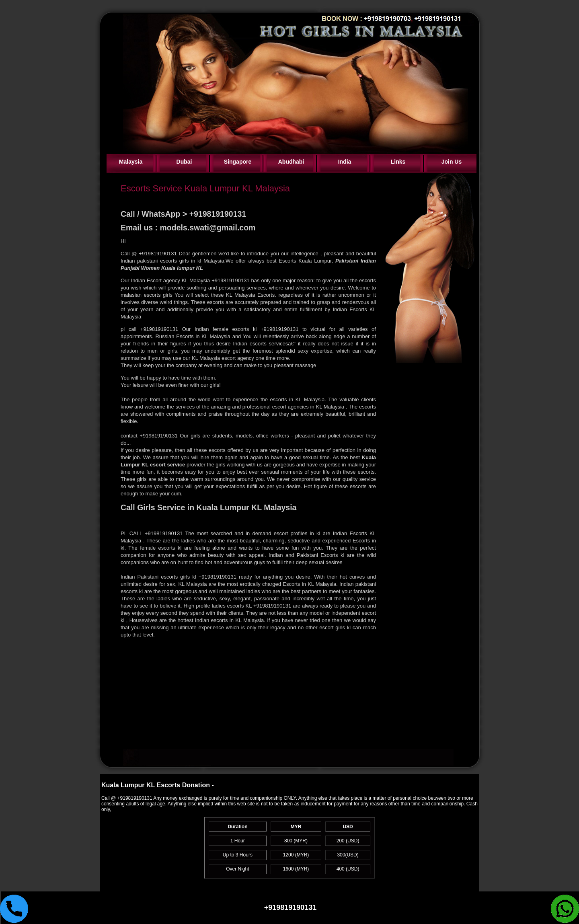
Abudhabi (291, 162)
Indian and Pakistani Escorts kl (308, 555)
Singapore (238, 162)
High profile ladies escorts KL (219, 606)
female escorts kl (162, 548)
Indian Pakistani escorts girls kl (160, 577)
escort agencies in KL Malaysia (309, 407)
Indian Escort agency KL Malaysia (171, 280)
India (345, 162)
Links (398, 162)
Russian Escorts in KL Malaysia (192, 336)
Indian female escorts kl (226, 329)
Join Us (452, 162)
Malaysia (131, 162)
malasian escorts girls (148, 295)
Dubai (184, 162)
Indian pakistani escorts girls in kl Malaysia (172, 261)
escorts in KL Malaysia (296, 399)
